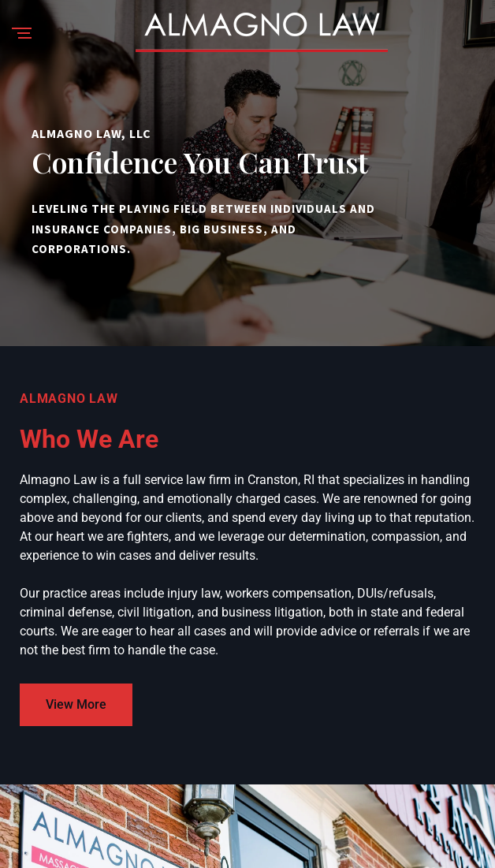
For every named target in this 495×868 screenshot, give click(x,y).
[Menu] (22, 34)
